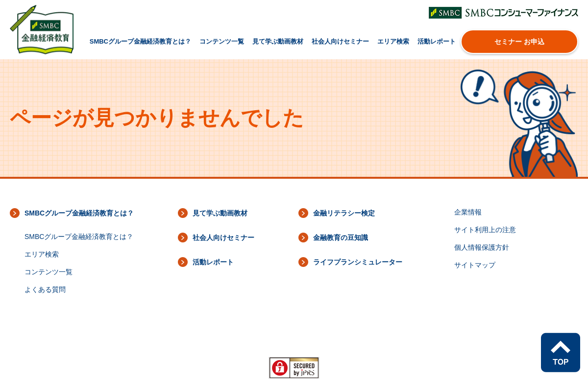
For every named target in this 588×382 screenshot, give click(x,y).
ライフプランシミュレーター (358, 262)
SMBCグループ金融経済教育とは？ (140, 41)
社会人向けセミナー (340, 41)
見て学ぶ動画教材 (278, 41)
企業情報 (468, 212)
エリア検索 (393, 41)
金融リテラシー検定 (344, 213)
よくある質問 (45, 289)
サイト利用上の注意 (485, 230)
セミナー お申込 (519, 42)
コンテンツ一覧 (222, 41)
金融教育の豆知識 (341, 238)
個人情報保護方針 (482, 247)
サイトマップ (475, 265)
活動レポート (437, 41)
